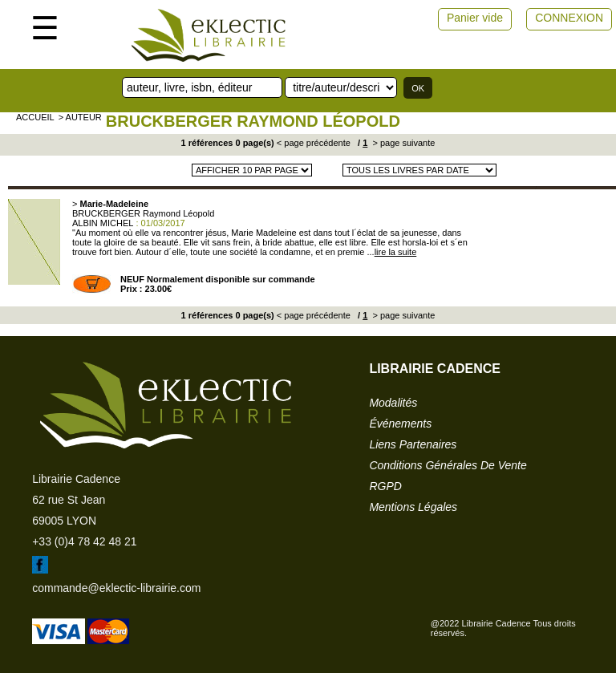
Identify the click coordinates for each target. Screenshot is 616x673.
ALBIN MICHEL (103, 223)
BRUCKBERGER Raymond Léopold (253, 121)
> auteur (80, 117)
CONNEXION (569, 18)
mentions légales (413, 507)
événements (400, 424)
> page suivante (402, 143)
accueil (35, 117)
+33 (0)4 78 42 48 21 (84, 541)
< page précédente (314, 143)
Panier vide (475, 18)
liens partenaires (413, 444)
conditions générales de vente (448, 465)
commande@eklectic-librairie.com (116, 588)
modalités (393, 403)
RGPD (385, 486)
